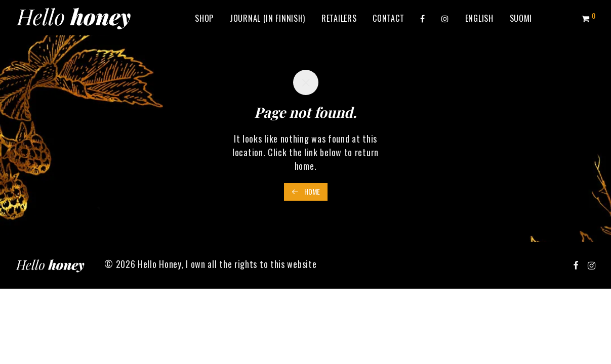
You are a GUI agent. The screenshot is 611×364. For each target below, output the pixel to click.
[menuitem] (479, 18)
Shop (204, 18)
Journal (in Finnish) (268, 18)
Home (306, 191)
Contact (388, 18)
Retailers (339, 18)
